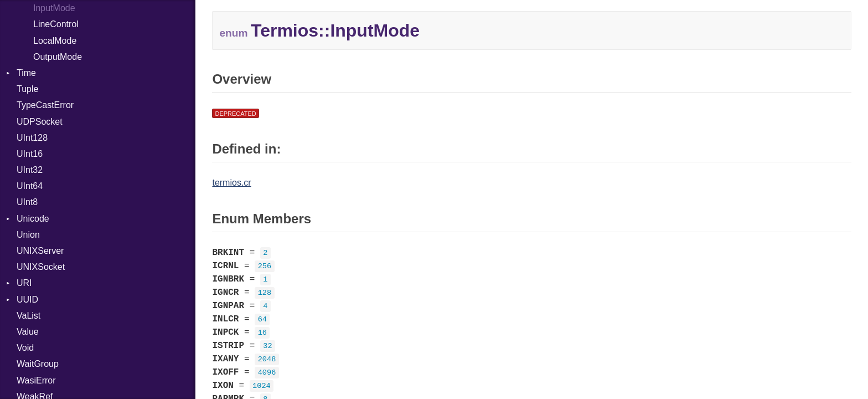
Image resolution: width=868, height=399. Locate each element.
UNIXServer (40, 251)
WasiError (36, 380)
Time (26, 73)
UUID (27, 300)
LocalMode (55, 41)
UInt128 (32, 138)
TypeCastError (45, 105)
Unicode (33, 219)
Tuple (27, 89)
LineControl (56, 24)
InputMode (54, 8)
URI (24, 283)
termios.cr (231, 183)
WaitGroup (38, 364)
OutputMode (58, 57)
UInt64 (30, 186)
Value (28, 332)
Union (28, 235)
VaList (29, 316)
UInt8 (27, 202)
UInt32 (30, 170)
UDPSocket (40, 122)
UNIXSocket (41, 267)
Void (25, 348)
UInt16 (30, 154)
